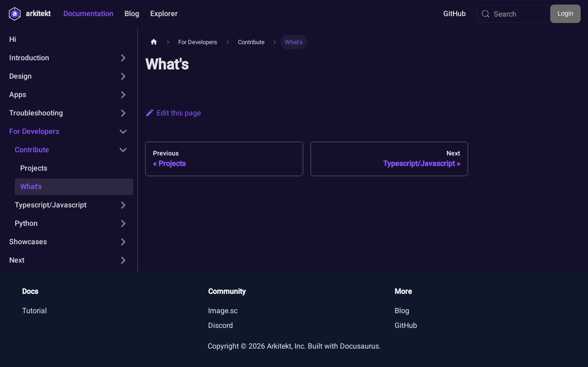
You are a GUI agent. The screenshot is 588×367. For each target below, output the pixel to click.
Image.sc (223, 311)
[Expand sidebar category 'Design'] (123, 76)
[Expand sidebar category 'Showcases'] (123, 242)
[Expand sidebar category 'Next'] (123, 260)
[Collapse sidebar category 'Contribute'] (123, 150)
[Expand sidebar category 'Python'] (123, 224)
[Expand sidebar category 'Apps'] (123, 95)
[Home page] (154, 42)
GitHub (455, 14)
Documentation (88, 14)
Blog (132, 14)
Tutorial (34, 311)
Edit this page (173, 113)
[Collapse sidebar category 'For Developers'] (123, 132)
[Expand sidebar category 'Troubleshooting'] (123, 113)
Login (565, 13)
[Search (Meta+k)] (514, 14)
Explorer (164, 14)
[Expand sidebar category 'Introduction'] (123, 58)
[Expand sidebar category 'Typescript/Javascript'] (123, 205)
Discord (220, 325)
